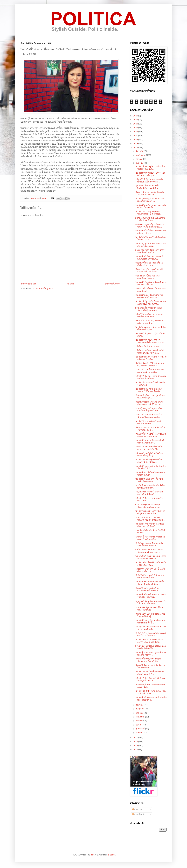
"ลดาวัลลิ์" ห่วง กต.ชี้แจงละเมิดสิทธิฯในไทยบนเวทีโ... (150, 442)
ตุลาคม (139, 159)
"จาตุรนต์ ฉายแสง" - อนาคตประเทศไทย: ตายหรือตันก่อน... (150, 519)
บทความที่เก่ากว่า (113, 284)
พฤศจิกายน (141, 155)
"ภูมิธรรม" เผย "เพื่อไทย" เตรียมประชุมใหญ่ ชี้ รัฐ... (149, 454)
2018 (136, 147)
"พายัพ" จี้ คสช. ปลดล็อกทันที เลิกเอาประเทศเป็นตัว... (150, 487)
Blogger (112, 855)
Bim (92, 855)
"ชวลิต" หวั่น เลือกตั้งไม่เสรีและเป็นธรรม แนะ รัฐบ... (151, 564)
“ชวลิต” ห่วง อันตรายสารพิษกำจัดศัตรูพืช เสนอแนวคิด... (150, 512)
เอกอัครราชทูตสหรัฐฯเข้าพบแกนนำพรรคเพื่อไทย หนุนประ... (150, 226)
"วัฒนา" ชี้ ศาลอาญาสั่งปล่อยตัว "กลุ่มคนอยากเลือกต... (149, 193)
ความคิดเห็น (138, 814)
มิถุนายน (140, 713)
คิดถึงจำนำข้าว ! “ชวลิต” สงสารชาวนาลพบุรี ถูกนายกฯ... (149, 551)
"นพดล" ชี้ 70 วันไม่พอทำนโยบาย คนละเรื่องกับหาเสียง (150, 538)
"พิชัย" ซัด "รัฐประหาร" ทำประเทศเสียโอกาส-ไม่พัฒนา (150, 634)
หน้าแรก (71, 284)
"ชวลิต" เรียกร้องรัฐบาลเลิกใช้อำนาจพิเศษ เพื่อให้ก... (149, 461)
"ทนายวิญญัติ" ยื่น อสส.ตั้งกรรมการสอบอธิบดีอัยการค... (151, 245)
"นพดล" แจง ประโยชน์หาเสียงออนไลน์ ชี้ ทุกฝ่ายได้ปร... (149, 409)
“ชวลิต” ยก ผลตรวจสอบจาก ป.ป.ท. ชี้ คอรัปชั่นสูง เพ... (151, 328)
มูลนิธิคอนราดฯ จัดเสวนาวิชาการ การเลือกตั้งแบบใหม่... (150, 251)
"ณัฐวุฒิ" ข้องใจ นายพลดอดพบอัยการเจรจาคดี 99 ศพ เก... (149, 403)
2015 (136, 746)
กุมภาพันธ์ (140, 729)
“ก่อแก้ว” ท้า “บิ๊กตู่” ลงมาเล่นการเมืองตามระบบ (148, 277)
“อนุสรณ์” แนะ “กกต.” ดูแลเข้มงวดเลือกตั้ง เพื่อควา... (150, 654)
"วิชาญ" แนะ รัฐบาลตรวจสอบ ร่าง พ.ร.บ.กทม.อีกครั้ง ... (151, 628)
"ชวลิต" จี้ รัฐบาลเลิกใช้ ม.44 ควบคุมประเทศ (148, 422)
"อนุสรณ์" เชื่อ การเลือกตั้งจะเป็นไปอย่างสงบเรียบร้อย (151, 358)
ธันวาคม (140, 151)
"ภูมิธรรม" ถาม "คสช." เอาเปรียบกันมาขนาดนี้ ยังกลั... (150, 525)
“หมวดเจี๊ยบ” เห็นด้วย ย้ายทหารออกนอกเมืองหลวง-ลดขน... (151, 557)
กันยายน (140, 163)
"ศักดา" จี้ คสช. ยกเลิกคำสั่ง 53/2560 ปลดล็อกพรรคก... (148, 589)
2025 (136, 120)
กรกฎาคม (140, 709)
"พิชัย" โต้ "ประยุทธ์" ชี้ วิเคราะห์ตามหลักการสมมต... (149, 576)
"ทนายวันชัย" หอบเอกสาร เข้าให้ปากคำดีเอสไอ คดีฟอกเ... (150, 583)
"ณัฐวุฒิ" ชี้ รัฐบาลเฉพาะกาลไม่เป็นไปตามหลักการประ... (149, 180)
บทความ (137, 809)
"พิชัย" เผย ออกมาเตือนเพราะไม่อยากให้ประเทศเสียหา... (149, 544)
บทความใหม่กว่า (29, 284)
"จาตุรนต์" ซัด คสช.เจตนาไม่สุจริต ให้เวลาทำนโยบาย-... (151, 602)
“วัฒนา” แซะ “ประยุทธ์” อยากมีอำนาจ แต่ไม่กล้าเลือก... (149, 270)
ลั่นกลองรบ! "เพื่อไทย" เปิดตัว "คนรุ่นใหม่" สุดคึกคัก (150, 219)
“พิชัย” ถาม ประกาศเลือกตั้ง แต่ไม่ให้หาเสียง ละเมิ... (150, 429)
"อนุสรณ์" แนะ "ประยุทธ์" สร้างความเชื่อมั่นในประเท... (149, 296)
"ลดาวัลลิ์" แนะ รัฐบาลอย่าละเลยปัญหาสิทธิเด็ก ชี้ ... (150, 621)
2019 (136, 144)
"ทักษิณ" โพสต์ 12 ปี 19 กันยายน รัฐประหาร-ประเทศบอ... (149, 364)
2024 (136, 124)
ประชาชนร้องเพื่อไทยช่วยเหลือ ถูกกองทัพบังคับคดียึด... (150, 647)
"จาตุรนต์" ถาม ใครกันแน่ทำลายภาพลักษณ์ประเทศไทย (150, 371)
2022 (136, 132)
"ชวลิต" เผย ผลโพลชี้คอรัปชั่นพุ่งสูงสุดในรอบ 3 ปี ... (150, 673)
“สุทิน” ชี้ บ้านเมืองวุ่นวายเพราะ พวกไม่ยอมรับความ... (149, 315)
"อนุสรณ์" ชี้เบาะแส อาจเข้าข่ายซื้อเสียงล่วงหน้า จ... (151, 699)
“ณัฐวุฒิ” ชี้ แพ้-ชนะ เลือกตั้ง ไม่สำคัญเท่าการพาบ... (149, 264)
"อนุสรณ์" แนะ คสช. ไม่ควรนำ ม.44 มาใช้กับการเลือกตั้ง (149, 390)
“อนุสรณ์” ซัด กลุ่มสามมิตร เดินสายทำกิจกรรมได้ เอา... (151, 283)
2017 (136, 738)
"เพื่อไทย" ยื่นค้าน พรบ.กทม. (147, 346)
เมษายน (139, 721)
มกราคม (140, 733)
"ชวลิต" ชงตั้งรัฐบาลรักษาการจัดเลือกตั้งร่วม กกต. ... (150, 200)
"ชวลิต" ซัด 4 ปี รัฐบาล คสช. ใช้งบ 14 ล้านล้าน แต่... (151, 692)
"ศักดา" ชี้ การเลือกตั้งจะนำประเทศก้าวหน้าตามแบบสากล (151, 435)
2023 (136, 128)
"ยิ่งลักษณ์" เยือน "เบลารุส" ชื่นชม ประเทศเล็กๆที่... (150, 397)
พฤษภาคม (140, 717)
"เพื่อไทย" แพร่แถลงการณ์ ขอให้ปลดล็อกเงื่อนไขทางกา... (149, 352)
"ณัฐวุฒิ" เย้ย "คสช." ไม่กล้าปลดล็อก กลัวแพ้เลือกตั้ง (149, 493)
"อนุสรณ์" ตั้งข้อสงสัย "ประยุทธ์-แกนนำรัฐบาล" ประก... (149, 258)
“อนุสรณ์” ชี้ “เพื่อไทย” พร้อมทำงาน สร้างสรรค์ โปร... (150, 232)
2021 (136, 136)
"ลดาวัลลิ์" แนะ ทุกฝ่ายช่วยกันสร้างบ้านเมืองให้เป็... (151, 467)
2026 (136, 116)
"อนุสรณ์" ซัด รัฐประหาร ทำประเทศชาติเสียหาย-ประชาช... (150, 341)
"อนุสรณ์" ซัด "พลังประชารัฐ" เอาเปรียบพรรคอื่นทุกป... (150, 174)
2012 (136, 750)
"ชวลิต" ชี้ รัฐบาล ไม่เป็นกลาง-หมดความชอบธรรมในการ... (151, 303)
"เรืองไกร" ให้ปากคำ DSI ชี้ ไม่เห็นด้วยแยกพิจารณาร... (150, 570)
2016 (136, 742)
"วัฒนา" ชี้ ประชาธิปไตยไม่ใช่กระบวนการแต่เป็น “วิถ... (149, 448)
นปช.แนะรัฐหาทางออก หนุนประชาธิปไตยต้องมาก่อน (148, 506)
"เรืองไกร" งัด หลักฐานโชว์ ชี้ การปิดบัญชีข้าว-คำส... (150, 679)
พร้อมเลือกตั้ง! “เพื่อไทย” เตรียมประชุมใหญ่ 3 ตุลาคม (149, 309)
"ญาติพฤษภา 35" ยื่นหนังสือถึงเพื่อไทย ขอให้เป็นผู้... (150, 615)
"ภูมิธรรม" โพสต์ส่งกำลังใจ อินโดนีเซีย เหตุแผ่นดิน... (147, 187)
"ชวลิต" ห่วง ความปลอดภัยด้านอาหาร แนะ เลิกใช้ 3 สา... (149, 641)
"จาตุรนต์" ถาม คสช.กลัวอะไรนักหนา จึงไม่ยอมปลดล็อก (149, 416)
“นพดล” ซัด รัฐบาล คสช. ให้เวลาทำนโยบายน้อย (150, 609)
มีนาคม (139, 725)
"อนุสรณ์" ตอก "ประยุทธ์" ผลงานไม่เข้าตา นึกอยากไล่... (151, 206)
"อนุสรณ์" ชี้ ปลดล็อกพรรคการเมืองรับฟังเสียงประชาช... (151, 596)
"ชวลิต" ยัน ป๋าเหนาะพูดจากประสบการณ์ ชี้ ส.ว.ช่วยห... (149, 213)
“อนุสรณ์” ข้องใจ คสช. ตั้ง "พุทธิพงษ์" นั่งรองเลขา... (149, 480)
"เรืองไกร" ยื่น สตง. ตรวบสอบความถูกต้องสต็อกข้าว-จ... (151, 377)
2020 (136, 140)
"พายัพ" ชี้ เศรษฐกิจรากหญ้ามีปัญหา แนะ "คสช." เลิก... (148, 660)
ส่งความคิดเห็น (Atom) (43, 289)
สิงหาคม (140, 705)
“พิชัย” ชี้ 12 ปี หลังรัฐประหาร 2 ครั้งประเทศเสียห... (149, 322)
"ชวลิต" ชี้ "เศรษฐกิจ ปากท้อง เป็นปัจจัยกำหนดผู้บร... (150, 168)
